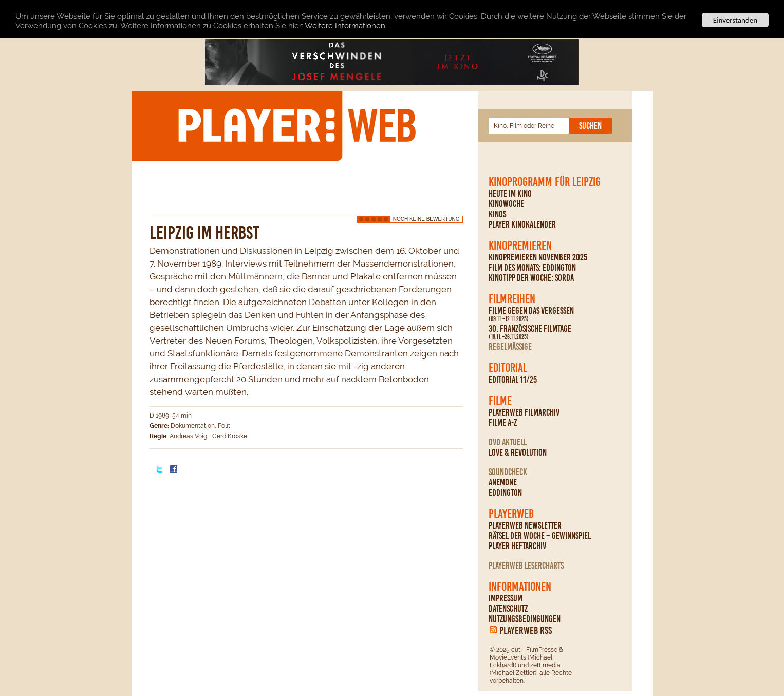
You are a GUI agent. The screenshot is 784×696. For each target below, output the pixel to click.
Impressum (506, 598)
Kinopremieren (520, 246)
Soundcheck (508, 472)
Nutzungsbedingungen (525, 619)
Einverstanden (735, 20)
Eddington (505, 493)
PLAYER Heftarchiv (517, 546)
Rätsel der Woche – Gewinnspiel (540, 536)
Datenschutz (508, 609)
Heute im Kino (510, 194)
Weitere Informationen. (346, 25)
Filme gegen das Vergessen (531, 314)
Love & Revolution (518, 453)
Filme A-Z (503, 423)
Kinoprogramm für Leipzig (545, 182)
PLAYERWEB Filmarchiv (524, 412)
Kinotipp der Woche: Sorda (531, 278)
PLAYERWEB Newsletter (525, 525)
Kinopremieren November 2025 (538, 257)
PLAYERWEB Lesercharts (526, 566)
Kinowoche (506, 204)
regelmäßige (510, 347)
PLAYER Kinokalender (522, 224)
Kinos (497, 214)
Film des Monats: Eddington (532, 268)
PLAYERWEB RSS (526, 630)
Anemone (503, 482)
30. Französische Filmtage (530, 332)
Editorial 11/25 (513, 380)
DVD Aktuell (508, 442)
